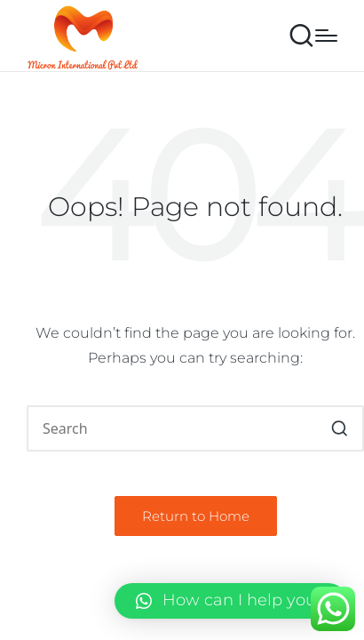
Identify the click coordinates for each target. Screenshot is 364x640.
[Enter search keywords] (195, 428)
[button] (340, 428)
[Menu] (326, 36)
